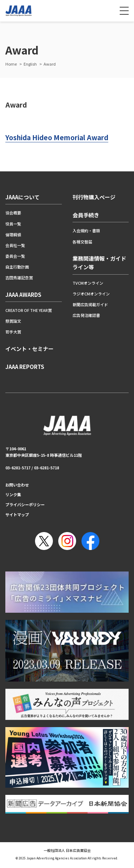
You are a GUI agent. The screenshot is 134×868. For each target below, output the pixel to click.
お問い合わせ (17, 485)
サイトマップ (17, 514)
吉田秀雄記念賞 (19, 278)
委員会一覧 (15, 256)
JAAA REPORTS (25, 367)
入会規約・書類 (86, 231)
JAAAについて (23, 197)
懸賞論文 (13, 321)
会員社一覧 (15, 245)
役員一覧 (13, 224)
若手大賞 (13, 332)
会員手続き (86, 215)
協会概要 (13, 213)
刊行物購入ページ (94, 197)
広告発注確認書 (86, 315)
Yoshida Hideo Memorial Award (57, 137)
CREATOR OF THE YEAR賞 (29, 310)
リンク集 (13, 494)
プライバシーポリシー (25, 504)
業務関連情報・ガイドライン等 (99, 263)
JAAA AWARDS (23, 295)
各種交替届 (82, 242)
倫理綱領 (13, 234)
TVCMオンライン (88, 283)
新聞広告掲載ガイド (90, 304)
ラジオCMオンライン (91, 294)
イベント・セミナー (29, 349)
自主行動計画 (17, 267)
